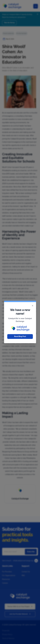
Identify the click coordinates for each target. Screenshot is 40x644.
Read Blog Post (20, 336)
